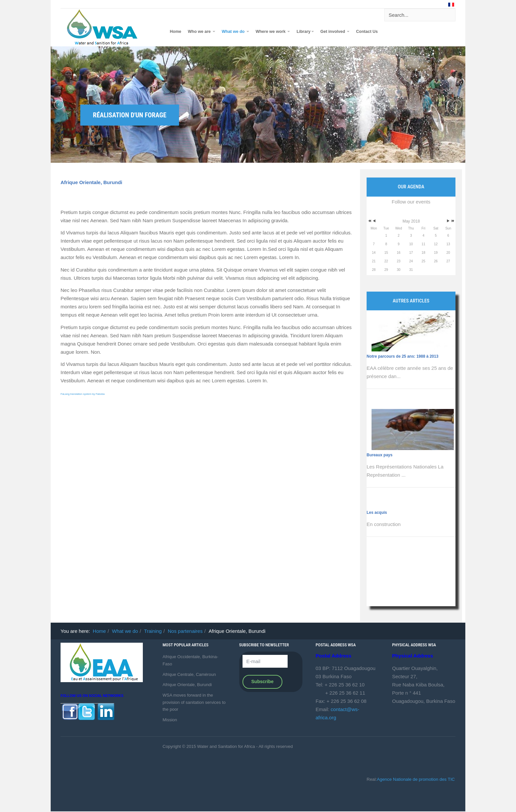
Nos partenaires (185, 631)
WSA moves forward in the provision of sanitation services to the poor (194, 702)
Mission (170, 720)
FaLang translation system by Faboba (83, 394)
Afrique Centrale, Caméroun (189, 674)
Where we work (273, 32)
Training (153, 631)
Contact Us (367, 32)
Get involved (335, 32)
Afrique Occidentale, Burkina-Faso (190, 660)
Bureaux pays (380, 455)
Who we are (202, 32)
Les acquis (377, 513)
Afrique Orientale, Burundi (91, 182)
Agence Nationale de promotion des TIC (416, 779)
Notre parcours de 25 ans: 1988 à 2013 (402, 356)
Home (176, 32)
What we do (235, 32)
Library (305, 32)
